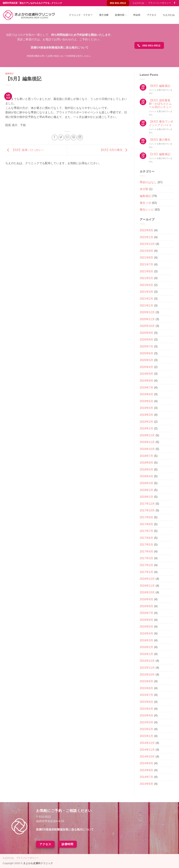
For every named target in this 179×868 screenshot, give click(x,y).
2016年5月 (147, 627)
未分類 (144, 189)
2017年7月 (147, 531)
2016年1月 (147, 654)
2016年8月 (147, 606)
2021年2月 (147, 299)
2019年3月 (147, 415)
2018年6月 (147, 463)
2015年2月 (147, 729)
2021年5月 (147, 278)
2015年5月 (147, 709)
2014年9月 (147, 763)
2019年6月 (147, 394)
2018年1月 (147, 497)
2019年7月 (147, 388)
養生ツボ (145, 203)
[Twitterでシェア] (61, 137)
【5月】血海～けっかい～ (25, 150)
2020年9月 (147, 333)
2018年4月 (147, 476)
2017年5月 (147, 545)
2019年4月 (147, 408)
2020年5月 (147, 360)
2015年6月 (147, 702)
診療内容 (121, 15)
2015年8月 (147, 688)
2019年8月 (147, 381)
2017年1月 (147, 572)
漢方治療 (104, 15)
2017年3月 (147, 558)
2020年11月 (147, 319)
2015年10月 (147, 675)
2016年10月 (147, 592)
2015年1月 (147, 736)
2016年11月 (147, 586)
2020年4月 (147, 367)
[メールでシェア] (67, 137)
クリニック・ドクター (81, 15)
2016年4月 (147, 633)
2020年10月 (147, 326)
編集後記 (9, 73)
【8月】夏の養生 (160, 140)
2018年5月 (147, 470)
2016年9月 (147, 599)
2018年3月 (147, 483)
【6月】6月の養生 (114, 150)
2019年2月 (147, 422)
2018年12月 (147, 435)
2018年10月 (147, 449)
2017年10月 (147, 510)
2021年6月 (147, 271)
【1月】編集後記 (160, 154)
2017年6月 (147, 538)
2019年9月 (147, 374)
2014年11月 (147, 750)
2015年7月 (147, 695)
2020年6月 (147, 353)
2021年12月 (147, 244)
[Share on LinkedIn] (80, 137)
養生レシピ (147, 210)
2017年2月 (147, 565)
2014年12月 (147, 743)
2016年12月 (147, 579)
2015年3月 (147, 722)
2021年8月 (147, 258)
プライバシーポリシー (160, 3)
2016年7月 (147, 613)
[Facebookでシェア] (55, 137)
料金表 (137, 15)
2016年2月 (147, 647)
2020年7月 (147, 346)
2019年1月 (147, 428)
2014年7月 (147, 777)
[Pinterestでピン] (74, 137)
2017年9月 (147, 517)
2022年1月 (147, 237)
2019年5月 (147, 401)
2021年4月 (147, 285)
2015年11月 (147, 668)
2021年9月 (147, 251)
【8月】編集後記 (160, 86)
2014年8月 (147, 770)
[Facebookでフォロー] (175, 3)
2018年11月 (147, 442)
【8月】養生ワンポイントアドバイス (161, 123)
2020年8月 (147, 340)
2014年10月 (147, 757)
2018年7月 (147, 456)
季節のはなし (148, 182)
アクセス (152, 15)
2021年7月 (147, 264)
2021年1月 (147, 306)
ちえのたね (138, 3)
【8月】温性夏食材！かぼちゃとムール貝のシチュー (160, 104)
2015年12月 (147, 661)
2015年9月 (147, 681)
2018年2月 (147, 490)
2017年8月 (147, 524)
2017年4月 (147, 551)
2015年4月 (147, 715)
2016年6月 (147, 620)
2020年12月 (147, 312)
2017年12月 (147, 504)
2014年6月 (147, 784)
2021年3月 (147, 292)
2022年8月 (147, 230)
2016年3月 (147, 640)
